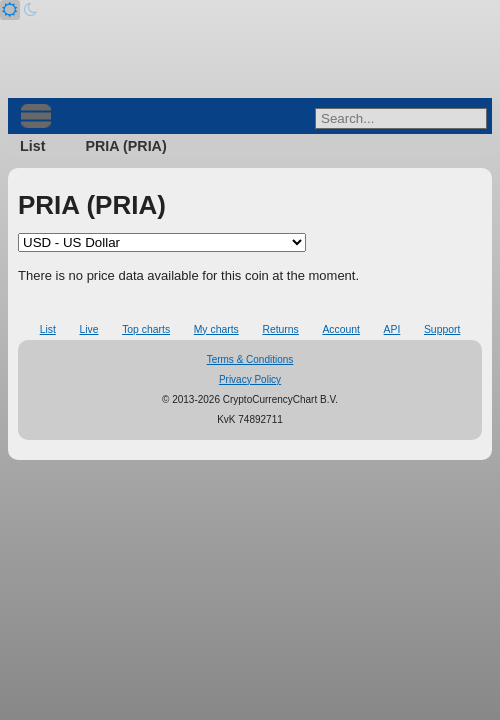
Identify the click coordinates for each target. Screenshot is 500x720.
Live (88, 329)
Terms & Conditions (250, 359)
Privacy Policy (250, 379)
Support (442, 329)
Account (341, 329)
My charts (216, 329)
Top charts (146, 329)
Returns (280, 329)
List (32, 146)
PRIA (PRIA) (125, 146)
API (392, 329)
